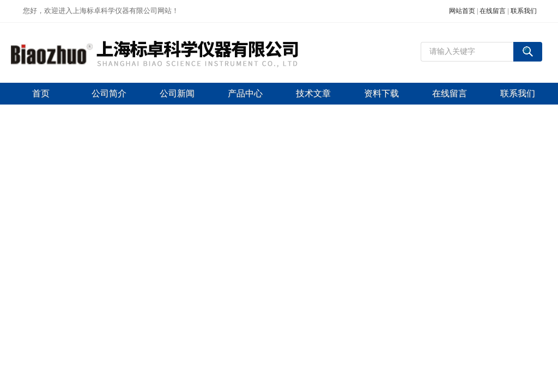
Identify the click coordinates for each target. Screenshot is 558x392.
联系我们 (524, 11)
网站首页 (462, 11)
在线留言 (493, 11)
